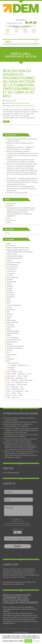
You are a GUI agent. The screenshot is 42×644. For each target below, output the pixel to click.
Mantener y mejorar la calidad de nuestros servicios (21, 422)
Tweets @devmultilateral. (11, 473)
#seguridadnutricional (14, 340)
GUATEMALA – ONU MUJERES (17, 385)
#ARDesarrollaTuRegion (14, 258)
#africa (9, 243)
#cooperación (11, 271)
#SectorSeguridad (12, 337)
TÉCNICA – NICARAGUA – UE (20, 365)
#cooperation (11, 273)
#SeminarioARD (12, 342)
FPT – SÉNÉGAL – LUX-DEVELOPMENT (20, 380)
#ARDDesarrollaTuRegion (15, 256)
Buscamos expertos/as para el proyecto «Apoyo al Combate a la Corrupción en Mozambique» (22, 165)
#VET (9, 357)
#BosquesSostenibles (14, 262)
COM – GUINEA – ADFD (15, 372)
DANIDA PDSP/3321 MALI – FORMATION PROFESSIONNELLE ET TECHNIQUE (20, 148)
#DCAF (9, 284)
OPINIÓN (11, 370)
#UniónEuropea (12, 355)
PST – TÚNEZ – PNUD (14, 393)
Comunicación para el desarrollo (17, 193)
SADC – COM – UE (13, 398)
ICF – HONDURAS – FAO (15, 387)
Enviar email (18, 632)
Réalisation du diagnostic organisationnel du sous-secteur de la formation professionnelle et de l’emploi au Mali (19, 83)
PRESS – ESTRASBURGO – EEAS (18, 391)
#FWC (9, 301)
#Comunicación (12, 269)
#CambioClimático (13, 265)
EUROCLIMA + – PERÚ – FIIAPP (17, 376)
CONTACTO (10, 206)
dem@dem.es (18, 519)
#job (8, 312)
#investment (11, 310)
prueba (9, 222)
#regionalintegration (13, 331)
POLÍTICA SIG (11, 220)
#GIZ (8, 303)
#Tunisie (10, 350)
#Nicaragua (10, 325)
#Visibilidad (10, 359)
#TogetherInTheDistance (15, 348)
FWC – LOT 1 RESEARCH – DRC (17, 382)
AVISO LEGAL (11, 203)
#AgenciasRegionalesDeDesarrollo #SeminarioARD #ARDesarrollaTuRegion (20, 251)
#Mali (27, 54)
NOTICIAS (31, 56)
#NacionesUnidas (12, 322)
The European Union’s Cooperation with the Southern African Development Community (20, 161)
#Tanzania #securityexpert (15, 346)
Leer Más (36, 641)
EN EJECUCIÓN (13, 363)
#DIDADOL (10, 286)
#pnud (9, 329)
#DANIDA (10, 280)
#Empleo (10, 288)
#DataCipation (11, 282)
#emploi (16, 54)
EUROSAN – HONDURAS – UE (17, 378)
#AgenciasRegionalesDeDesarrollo (18, 248)
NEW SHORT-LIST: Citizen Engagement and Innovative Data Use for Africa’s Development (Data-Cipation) (21, 188)
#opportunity (15, 56)
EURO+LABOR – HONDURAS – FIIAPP (19, 374)
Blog (8, 361)
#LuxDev (10, 316)
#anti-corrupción (12, 254)
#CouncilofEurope (12, 277)
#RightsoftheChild (13, 333)
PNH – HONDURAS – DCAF (16, 389)
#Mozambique (11, 320)
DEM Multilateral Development (21, 103)
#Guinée (9, 307)
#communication (12, 267)
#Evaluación (11, 295)
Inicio (8, 218)
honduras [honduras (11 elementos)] (8, 233)
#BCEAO (9, 260)
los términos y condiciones (22, 525)
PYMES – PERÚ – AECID (15, 395)
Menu (8, 42)
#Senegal (10, 344)
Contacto (25, 632)
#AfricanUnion (11, 245)
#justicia (10, 314)
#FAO (9, 299)
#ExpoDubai (11, 297)
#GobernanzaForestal (14, 305)
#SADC (9, 335)
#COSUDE (10, 275)
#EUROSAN (11, 292)
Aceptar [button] (28, 641)
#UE (8, 352)
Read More (6, 122)
